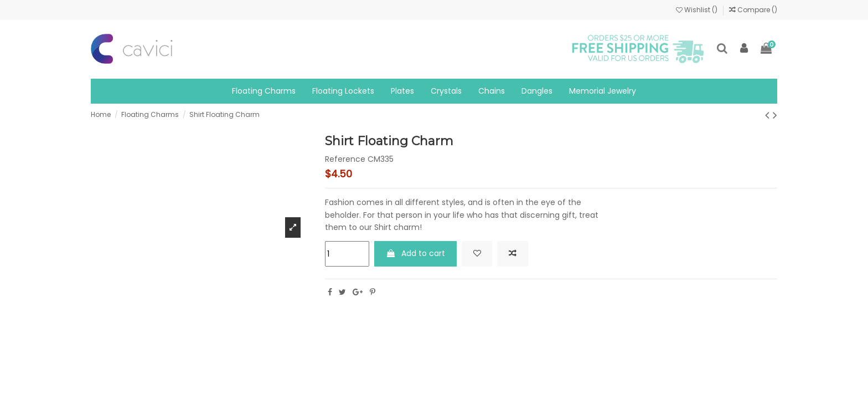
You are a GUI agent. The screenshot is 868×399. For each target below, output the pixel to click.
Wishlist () (697, 10)
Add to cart (416, 253)
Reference (345, 159)
